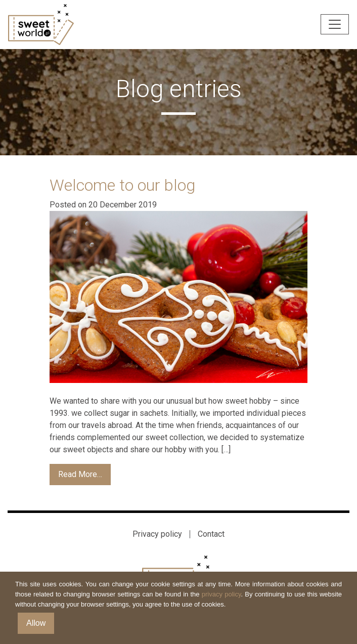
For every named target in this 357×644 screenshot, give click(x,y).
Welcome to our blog (122, 185)
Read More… (80, 474)
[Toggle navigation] (335, 24)
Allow (36, 623)
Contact (211, 534)
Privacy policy (157, 534)
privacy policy (221, 594)
